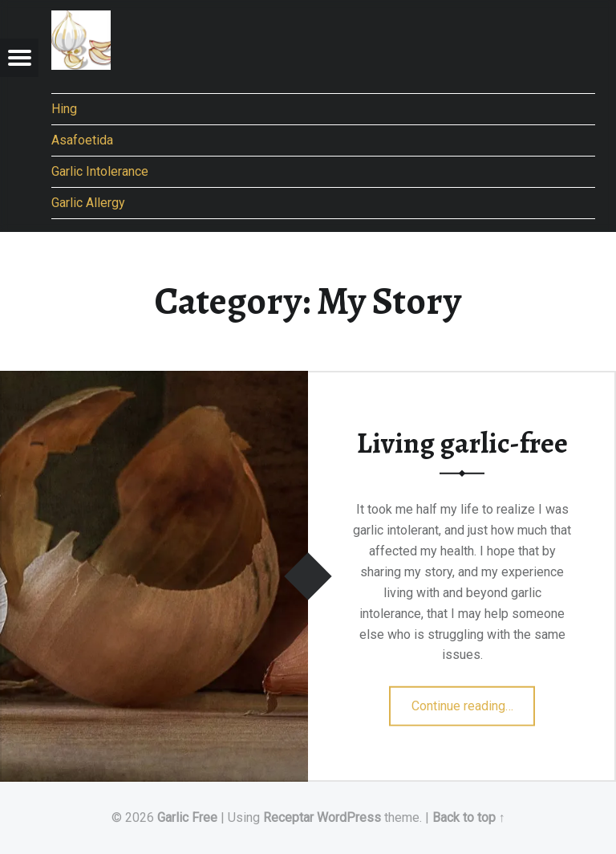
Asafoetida (82, 140)
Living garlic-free (462, 443)
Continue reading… (474, 701)
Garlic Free (187, 817)
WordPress (349, 817)
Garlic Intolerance (100, 171)
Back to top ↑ (469, 817)
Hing (64, 109)
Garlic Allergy (88, 203)
